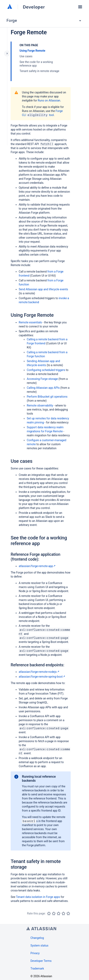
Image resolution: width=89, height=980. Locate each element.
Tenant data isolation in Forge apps (38, 897)
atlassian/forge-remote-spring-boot (42, 677)
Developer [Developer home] (34, 7)
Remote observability (40, 405)
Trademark (37, 969)
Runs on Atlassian (49, 100)
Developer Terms (41, 961)
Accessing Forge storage (42, 379)
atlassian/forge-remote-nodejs (39, 672)
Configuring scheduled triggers (46, 370)
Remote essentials (30, 322)
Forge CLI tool (42, 113)
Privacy (35, 953)
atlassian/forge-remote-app (37, 566)
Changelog (37, 938)
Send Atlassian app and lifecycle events (43, 289)
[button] (80, 7)
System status (39, 946)
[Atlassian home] (10, 7)
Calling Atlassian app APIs (43, 388)
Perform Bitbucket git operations (47, 397)
